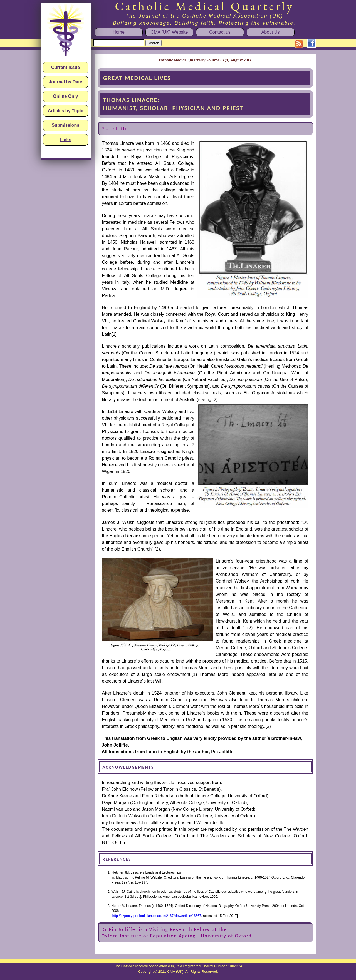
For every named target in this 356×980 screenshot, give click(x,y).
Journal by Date (65, 82)
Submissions (66, 125)
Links (66, 140)
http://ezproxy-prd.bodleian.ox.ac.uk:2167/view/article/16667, (157, 916)
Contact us (220, 32)
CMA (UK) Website (169, 32)
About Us (271, 32)
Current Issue (65, 67)
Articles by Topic (66, 111)
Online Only (66, 96)
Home (119, 32)
